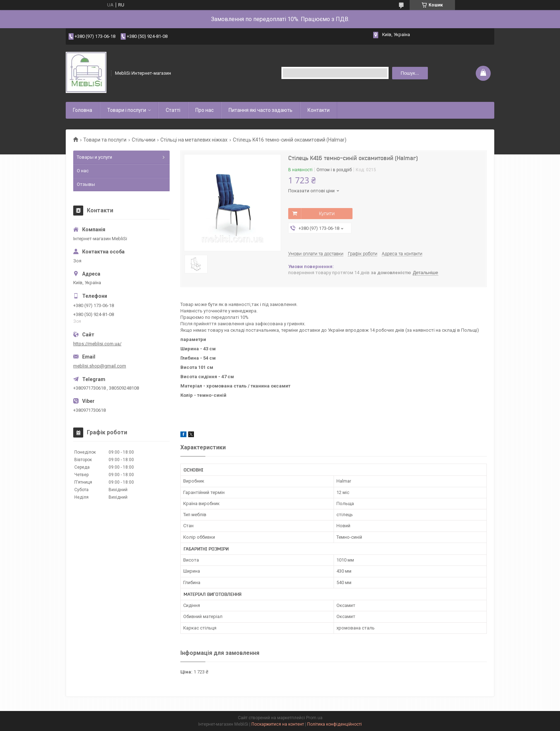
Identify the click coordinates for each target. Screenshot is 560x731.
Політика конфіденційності (334, 724)
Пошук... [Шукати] (410, 73)
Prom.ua (314, 718)
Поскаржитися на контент (278, 724)
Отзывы (86, 184)
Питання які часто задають (261, 110)
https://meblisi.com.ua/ (97, 344)
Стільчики (144, 140)
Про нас (204, 110)
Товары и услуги (94, 157)
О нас (83, 171)
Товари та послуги (105, 140)
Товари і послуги (127, 110)
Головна (82, 110)
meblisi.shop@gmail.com (100, 366)
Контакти (319, 110)
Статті (173, 110)
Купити (327, 213)
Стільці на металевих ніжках (194, 140)
